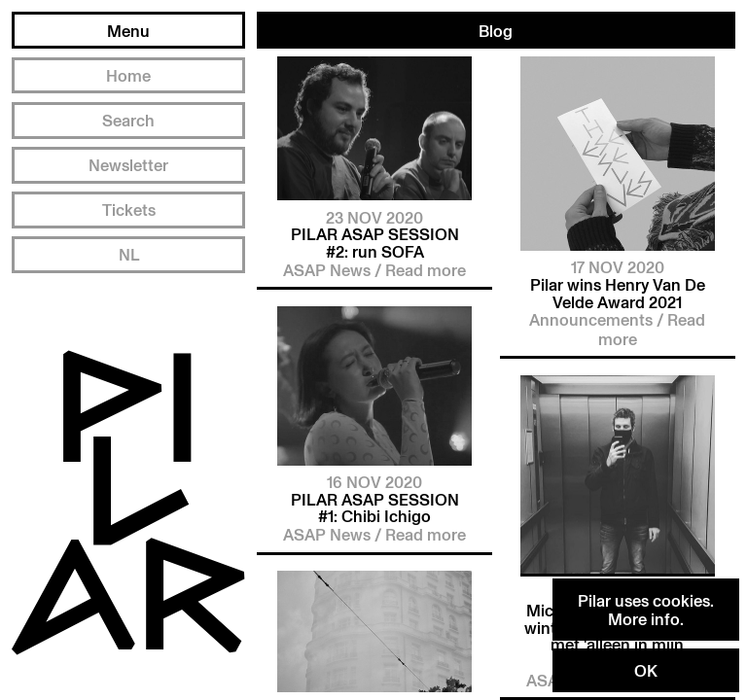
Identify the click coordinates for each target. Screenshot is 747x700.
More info (644, 619)
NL (129, 254)
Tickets (129, 210)
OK (646, 670)
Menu (128, 31)
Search (128, 120)
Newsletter (128, 165)
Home (128, 75)
